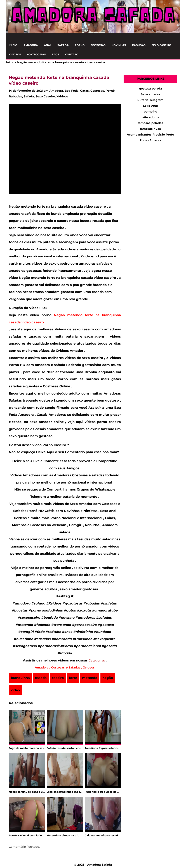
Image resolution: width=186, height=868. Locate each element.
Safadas (74, 667)
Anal (48, 45)
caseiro (58, 678)
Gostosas (98, 45)
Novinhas (119, 45)
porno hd (150, 112)
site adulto (150, 117)
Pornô (80, 45)
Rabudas (139, 45)
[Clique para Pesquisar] (175, 37)
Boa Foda (72, 91)
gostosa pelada (150, 89)
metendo (90, 678)
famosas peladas (150, 123)
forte (73, 678)
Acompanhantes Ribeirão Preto (150, 135)
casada (41, 678)
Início (13, 45)
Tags (55, 54)
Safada (63, 45)
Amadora (31, 45)
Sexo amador (150, 94)
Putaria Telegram (150, 100)
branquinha (20, 678)
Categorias (97, 660)
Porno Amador (150, 140)
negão (108, 678)
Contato (72, 54)
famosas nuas (150, 129)
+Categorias (36, 54)
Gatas (84, 91)
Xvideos (15, 54)
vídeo (15, 690)
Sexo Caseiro (161, 45)
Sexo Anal (150, 106)
